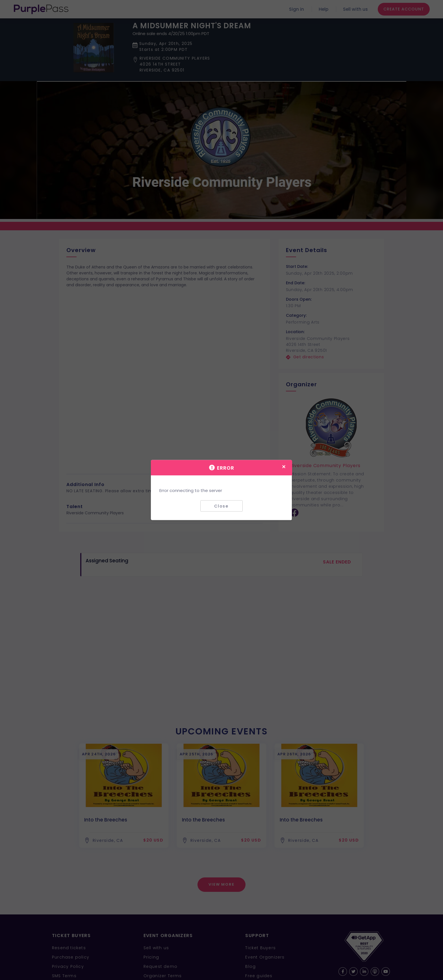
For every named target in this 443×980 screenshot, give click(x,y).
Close (221, 506)
